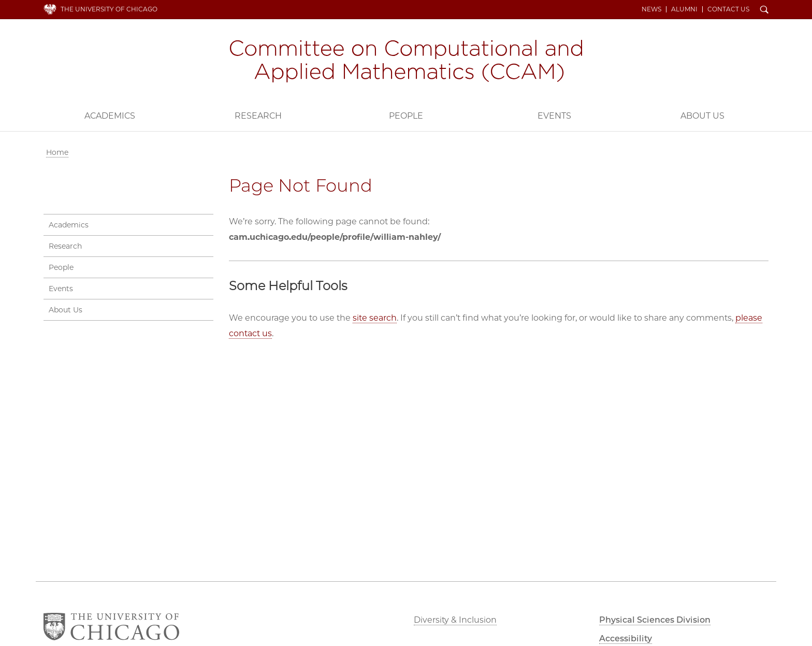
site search (375, 318)
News (651, 9)
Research (258, 116)
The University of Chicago (109, 9)
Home (57, 152)
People (406, 116)
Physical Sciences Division (655, 620)
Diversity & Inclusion (455, 620)
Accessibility (626, 638)
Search (764, 10)
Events (554, 116)
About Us (702, 116)
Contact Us (728, 9)
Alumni (684, 9)
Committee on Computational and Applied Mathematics (406, 61)
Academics (110, 116)
